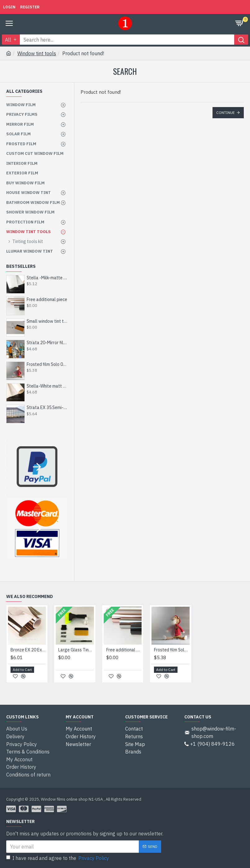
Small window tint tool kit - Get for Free (47, 321)
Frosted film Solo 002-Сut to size (47, 364)
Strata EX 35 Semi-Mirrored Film (47, 407)
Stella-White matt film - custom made (47, 386)
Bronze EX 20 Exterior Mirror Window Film (28, 651)
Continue (226, 112)
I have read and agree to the (58, 858)
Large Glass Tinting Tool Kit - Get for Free (76, 651)
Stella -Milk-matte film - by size (47, 278)
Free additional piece (47, 299)
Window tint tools (37, 53)
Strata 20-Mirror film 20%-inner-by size (47, 343)
